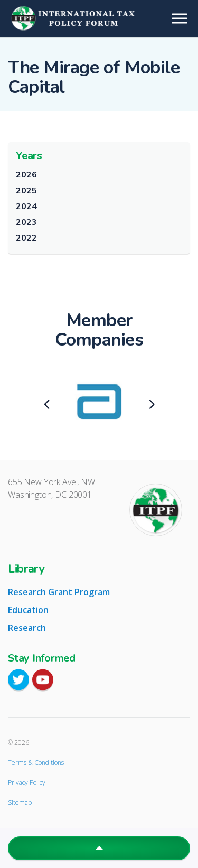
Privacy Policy (27, 782)
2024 (26, 206)
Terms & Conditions (36, 762)
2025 (26, 191)
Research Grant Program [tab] (59, 592)
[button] (99, 848)
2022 (26, 238)
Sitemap (20, 802)
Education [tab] (28, 610)
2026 (26, 175)
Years (29, 156)
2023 (26, 222)
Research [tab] (27, 628)
